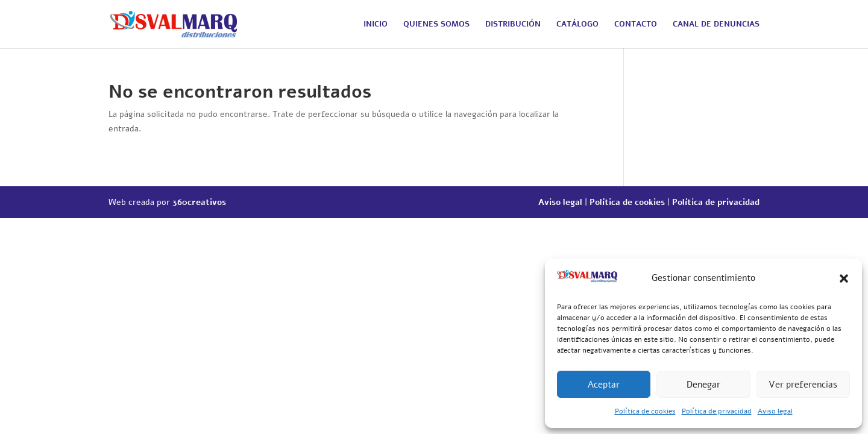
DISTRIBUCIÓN (513, 25)
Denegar (703, 385)
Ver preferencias (803, 385)
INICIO (376, 25)
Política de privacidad (717, 411)
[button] (844, 278)
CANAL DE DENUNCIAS (716, 25)
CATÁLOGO (577, 25)
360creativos (199, 202)
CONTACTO (636, 25)
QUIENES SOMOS (436, 25)
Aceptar (604, 385)
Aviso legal (775, 411)
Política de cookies (645, 411)
